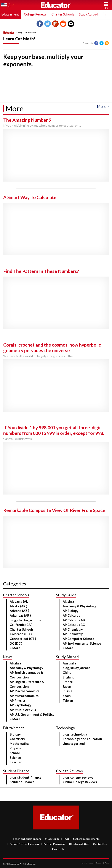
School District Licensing (23, 844)
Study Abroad (88, 14)
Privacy (98, 863)
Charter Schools (63, 14)
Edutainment (10, 14)
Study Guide (51, 839)
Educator (56, 5)
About (106, 863)
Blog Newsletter (78, 844)
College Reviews (35, 14)
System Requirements (85, 839)
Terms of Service (87, 863)
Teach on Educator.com (27, 839)
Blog (20, 33)
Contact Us (99, 844)
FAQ (65, 839)
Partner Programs (53, 844)
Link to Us (57, 849)
